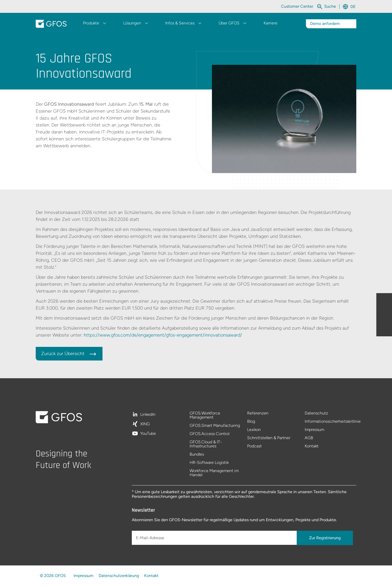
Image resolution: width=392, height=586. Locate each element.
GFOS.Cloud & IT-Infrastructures (206, 444)
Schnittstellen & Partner (269, 438)
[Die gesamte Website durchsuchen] (331, 6)
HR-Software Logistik (209, 463)
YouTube (148, 434)
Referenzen (258, 413)
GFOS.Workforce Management (205, 415)
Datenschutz (316, 413)
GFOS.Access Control (209, 434)
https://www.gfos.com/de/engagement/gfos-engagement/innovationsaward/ (163, 335)
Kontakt (312, 446)
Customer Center (297, 6)
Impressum (314, 430)
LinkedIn (148, 415)
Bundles (197, 454)
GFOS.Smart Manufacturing (215, 426)
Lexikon (254, 430)
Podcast (254, 446)
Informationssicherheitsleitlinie (330, 422)
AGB (309, 438)
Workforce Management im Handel (214, 473)
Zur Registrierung (325, 538)
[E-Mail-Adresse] (215, 538)
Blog (251, 422)
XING (145, 424)
